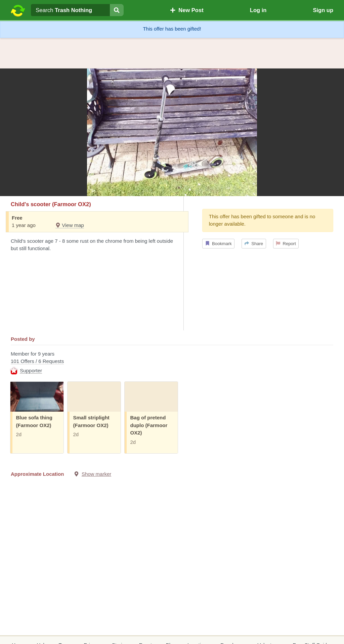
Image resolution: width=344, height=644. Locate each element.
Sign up (323, 10)
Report (286, 244)
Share (254, 244)
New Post (187, 10)
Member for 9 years (172, 363)
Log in (258, 10)
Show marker (96, 474)
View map (70, 225)
